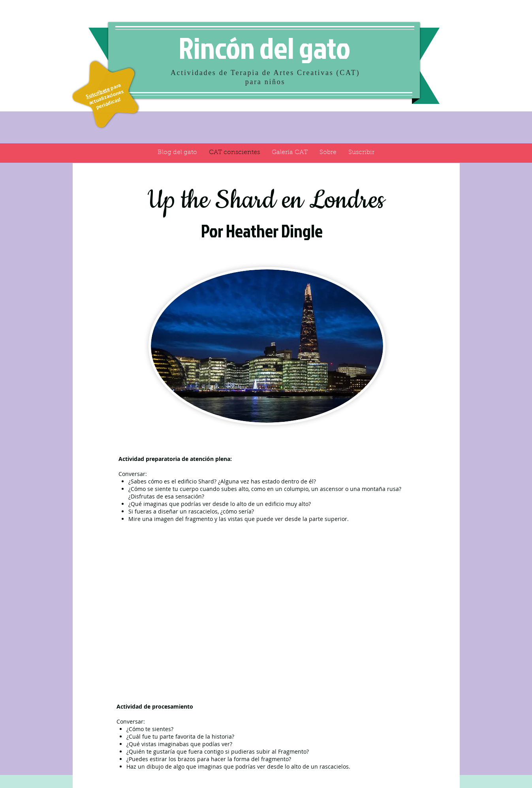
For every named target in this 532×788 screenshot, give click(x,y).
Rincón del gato (264, 47)
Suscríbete (97, 93)
